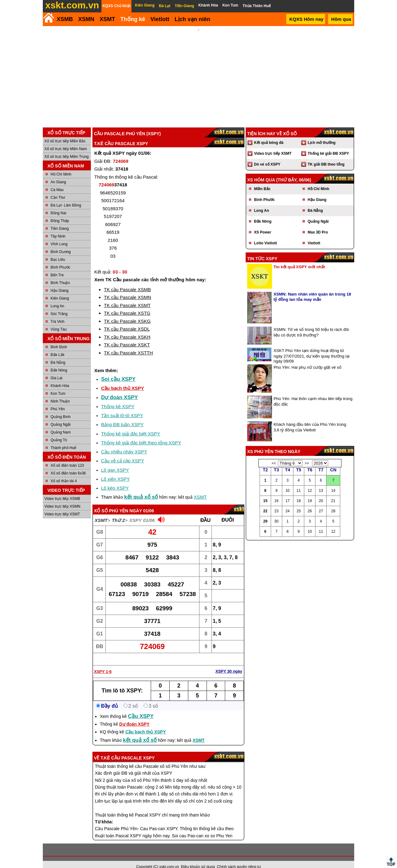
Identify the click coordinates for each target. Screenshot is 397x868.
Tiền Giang (60, 220)
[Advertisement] (198, 73)
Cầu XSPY (141, 708)
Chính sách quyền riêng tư (239, 858)
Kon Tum (58, 385)
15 (265, 492)
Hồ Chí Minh (61, 166)
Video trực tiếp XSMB (62, 490)
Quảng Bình (60, 408)
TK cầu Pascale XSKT (127, 336)
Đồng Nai (58, 205)
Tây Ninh (58, 228)
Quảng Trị (59, 432)
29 (265, 513)
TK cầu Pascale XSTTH (128, 344)
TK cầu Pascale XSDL (127, 320)
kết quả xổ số (141, 489)
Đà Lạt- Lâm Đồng (66, 197)
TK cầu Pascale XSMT (127, 297)
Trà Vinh (58, 313)
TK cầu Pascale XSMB (127, 281)
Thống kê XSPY (118, 398)
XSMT (107, 19)
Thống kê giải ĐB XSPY (328, 145)
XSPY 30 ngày (229, 663)
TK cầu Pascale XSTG (127, 305)
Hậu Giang (60, 282)
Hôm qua (341, 19)
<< (274, 455)
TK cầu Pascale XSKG (127, 313)
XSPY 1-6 (103, 663)
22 (265, 503)
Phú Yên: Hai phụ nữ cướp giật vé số (308, 359)
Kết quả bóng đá (269, 134)
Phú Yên (58, 401)
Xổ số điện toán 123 (67, 457)
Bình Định (59, 339)
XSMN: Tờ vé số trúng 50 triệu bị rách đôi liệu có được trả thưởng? (311, 324)
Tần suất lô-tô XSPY (122, 407)
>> (307, 455)
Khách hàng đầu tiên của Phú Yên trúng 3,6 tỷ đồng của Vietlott (310, 419)
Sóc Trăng (59, 305)
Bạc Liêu (58, 251)
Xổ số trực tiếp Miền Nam (66, 140)
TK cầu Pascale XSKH (127, 329)
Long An (57, 298)
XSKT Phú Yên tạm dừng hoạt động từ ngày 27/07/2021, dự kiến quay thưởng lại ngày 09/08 (312, 347)
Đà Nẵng (58, 354)
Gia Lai (56, 370)
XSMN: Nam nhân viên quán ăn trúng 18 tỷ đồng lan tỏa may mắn (312, 288)
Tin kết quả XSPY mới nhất (299, 258)
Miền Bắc (262, 180)
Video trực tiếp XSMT (62, 506)
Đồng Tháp (60, 212)
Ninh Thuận (60, 393)
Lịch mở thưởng (322, 134)
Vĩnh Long (59, 236)
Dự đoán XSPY (120, 389)
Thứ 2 (118, 512)
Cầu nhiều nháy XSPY (124, 443)
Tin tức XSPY (262, 250)
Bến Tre (57, 267)
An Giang (58, 174)
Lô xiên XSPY (116, 471)
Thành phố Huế (63, 439)
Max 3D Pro (318, 224)
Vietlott (314, 235)
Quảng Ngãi (60, 416)
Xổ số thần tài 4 (64, 473)
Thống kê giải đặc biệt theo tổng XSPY (141, 434)
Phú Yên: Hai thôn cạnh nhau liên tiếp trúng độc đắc (313, 393)
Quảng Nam (61, 424)
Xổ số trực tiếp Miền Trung (67, 148)
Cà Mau (57, 181)
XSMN (86, 19)
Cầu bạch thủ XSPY (123, 380)
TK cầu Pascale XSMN (127, 289)
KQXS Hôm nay (306, 19)
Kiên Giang (60, 290)
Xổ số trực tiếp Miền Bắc (65, 133)
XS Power (263, 224)
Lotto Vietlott (265, 235)
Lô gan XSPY (115, 462)
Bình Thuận (60, 274)
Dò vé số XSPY (267, 156)
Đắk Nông (59, 362)
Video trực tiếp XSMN (62, 498)
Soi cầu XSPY (118, 371)
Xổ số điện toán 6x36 (68, 465)
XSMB (65, 19)
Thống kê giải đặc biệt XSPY (131, 425)
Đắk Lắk (58, 346)
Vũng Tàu (59, 321)
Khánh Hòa (60, 377)
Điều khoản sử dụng (198, 858)
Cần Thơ (58, 189)
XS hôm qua (261, 171)
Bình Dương (61, 243)
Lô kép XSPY (115, 480)
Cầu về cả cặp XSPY (123, 452)
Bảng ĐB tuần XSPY (122, 416)
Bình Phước (60, 259)
